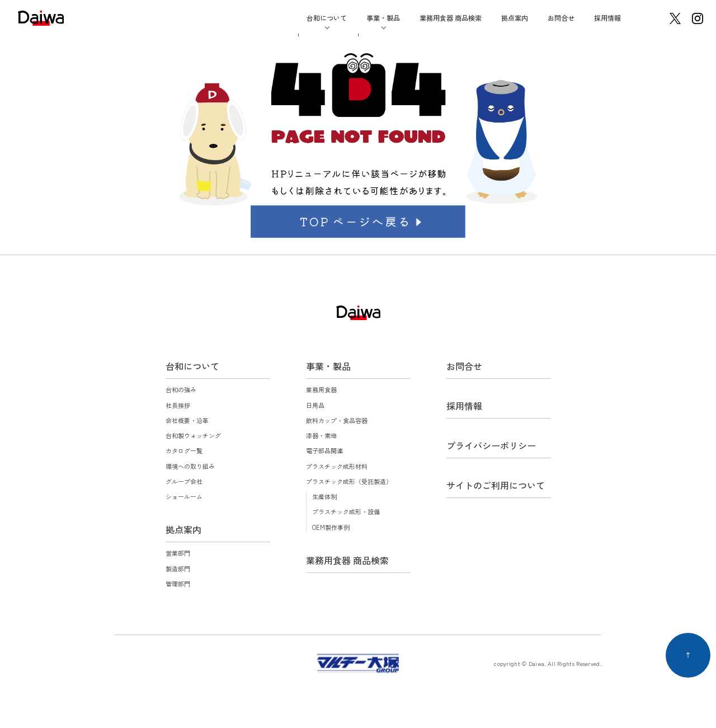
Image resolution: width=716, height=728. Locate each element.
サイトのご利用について (496, 485)
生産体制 (324, 496)
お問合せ (561, 18)
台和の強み (181, 389)
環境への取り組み (190, 466)
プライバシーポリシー (491, 445)
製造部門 (178, 569)
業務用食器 (321, 389)
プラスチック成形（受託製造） (349, 481)
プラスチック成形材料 (337, 466)
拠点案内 (515, 18)
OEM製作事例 (331, 527)
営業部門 (178, 553)
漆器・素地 (321, 435)
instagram (698, 18)
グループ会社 (184, 481)
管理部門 (178, 584)
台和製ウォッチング (193, 435)
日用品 (315, 405)
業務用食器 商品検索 (451, 18)
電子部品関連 (324, 450)
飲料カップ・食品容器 (337, 420)
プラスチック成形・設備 (346, 511)
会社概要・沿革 (187, 420)
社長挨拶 (178, 405)
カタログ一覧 (184, 450)
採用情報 (607, 18)
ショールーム (184, 496)
